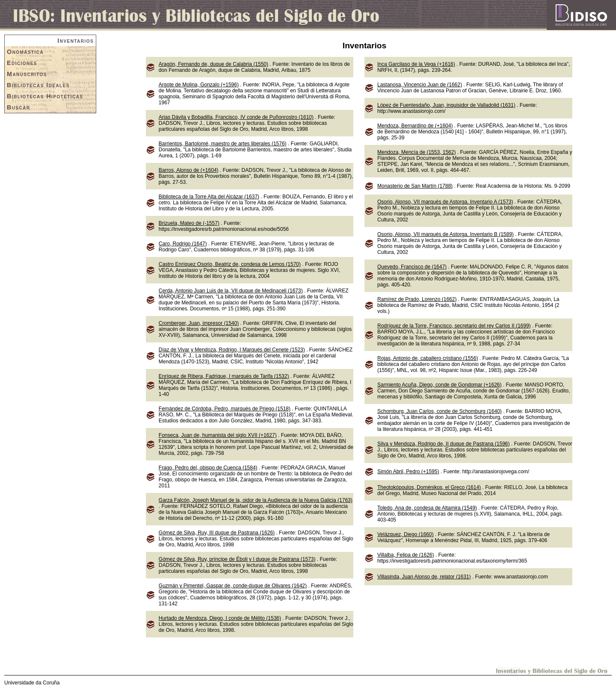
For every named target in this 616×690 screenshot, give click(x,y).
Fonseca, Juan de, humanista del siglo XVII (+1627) (218, 435)
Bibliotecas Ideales (38, 85)
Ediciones (22, 63)
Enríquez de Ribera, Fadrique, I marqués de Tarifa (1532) (224, 376)
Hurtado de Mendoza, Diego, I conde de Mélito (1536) (220, 618)
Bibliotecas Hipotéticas (45, 96)
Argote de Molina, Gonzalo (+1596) (199, 85)
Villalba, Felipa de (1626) (406, 555)
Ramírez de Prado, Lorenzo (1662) (417, 299)
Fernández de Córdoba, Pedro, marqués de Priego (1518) (225, 409)
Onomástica (25, 52)
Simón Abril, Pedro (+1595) (408, 472)
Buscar (19, 107)
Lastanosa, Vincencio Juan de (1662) (420, 85)
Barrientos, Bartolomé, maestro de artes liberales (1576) (223, 144)
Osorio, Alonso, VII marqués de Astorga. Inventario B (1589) (446, 234)
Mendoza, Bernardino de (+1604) (415, 126)
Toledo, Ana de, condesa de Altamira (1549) (427, 508)
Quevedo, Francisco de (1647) (412, 267)
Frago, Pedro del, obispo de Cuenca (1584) (208, 468)
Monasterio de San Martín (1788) (415, 186)
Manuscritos (27, 74)
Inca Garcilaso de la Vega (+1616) (416, 64)
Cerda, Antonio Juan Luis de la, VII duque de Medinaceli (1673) (231, 291)
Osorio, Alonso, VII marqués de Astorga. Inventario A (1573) (445, 202)
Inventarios (76, 41)
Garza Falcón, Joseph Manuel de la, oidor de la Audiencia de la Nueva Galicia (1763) (256, 500)
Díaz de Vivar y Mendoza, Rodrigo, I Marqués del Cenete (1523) (232, 350)
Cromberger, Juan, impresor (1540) (199, 323)
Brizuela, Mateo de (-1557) (189, 223)
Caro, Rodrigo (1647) (183, 244)
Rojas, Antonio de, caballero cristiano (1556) (428, 358)
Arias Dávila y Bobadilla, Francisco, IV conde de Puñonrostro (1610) (236, 117)
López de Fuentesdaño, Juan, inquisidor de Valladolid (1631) (446, 105)
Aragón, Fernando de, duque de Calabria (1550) (213, 64)
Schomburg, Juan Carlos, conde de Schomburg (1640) (440, 411)
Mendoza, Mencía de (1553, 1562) (416, 152)
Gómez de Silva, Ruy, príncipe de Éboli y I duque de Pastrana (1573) (237, 559)
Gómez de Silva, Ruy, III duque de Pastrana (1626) (217, 533)
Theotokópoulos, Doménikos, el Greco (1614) (429, 487)
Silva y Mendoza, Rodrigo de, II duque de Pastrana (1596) (444, 444)
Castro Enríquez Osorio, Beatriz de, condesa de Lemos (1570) (230, 264)
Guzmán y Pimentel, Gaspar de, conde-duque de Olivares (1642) (233, 586)
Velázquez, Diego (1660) (405, 534)
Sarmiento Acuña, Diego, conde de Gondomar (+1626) (440, 385)
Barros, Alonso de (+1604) (189, 170)
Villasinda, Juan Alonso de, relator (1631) (424, 577)
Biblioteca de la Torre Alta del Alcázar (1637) (209, 197)
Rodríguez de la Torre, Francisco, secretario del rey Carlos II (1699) (454, 326)
